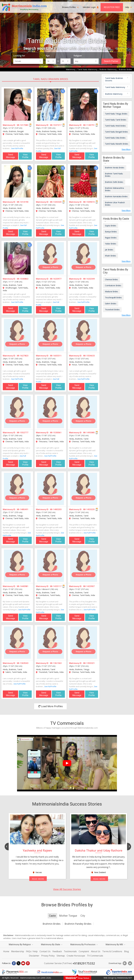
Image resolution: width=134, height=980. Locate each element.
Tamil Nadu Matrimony (115, 87)
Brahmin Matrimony (114, 94)
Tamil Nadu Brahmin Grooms (114, 79)
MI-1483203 (56, 509)
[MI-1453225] (84, 489)
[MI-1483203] (50, 489)
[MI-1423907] (84, 566)
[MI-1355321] (84, 643)
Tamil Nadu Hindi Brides (115, 126)
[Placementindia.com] (15, 972)
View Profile (25, 156)
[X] (19, 963)
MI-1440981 (23, 586)
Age (48, 56)
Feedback (57, 951)
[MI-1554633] (84, 335)
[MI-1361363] (50, 643)
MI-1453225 (89, 509)
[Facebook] (14, 963)
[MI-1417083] (17, 105)
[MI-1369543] (17, 643)
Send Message (10, 156)
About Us (96, 951)
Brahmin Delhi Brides (114, 182)
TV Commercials (95, 956)
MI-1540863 (23, 279)
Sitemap (61, 956)
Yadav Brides (111, 244)
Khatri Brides (110, 256)
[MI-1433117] (50, 566)
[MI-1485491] (17, 489)
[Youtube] (23, 963)
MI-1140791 (89, 125)
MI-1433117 (56, 586)
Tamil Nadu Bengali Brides (116, 132)
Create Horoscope (76, 956)
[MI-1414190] (17, 181)
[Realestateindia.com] (50, 972)
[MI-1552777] (17, 412)
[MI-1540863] (17, 258)
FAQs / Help (32, 951)
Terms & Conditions (112, 951)
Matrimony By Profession (84, 945)
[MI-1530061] (50, 412)
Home (6, 951)
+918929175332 (84, 963)
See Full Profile (17, 148)
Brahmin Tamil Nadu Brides (114, 175)
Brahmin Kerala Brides (115, 168)
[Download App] (125, 963)
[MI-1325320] (50, 181)
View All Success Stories (67, 889)
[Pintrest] (28, 963)
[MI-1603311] (50, 335)
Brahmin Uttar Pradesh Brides (115, 204)
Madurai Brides (111, 291)
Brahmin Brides (52, 924)
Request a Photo (50, 267)
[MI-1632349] (84, 258)
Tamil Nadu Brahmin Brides (50, 79)
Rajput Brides (111, 238)
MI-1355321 (89, 663)
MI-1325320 (56, 202)
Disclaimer (34, 956)
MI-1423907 (89, 586)
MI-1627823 (23, 356)
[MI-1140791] (84, 105)
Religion (78, 56)
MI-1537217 (56, 125)
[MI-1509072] (84, 181)
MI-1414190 (23, 202)
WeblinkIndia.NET (125, 978)
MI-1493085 (89, 433)
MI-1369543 (23, 663)
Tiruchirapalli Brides (113, 298)
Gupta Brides (111, 226)
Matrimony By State (52, 945)
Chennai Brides (111, 279)
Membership (18, 951)
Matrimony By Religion (21, 945)
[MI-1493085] (84, 412)
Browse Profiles (70, 7)
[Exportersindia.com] (119, 972)
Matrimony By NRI (115, 945)
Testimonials (70, 951)
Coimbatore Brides (113, 285)
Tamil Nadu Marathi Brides (117, 144)
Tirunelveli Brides (112, 310)
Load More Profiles (50, 706)
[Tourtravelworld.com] (84, 972)
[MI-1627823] (17, 335)
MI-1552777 (23, 433)
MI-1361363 (56, 663)
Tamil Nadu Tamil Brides (116, 120)
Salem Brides (111, 304)
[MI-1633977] (50, 258)
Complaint (84, 951)
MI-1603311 (56, 356)
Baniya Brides (111, 232)
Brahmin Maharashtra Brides (114, 189)
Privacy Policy (48, 956)
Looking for (19, 56)
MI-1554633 (89, 356)
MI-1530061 (56, 433)
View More (126, 149)
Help (128, 7)
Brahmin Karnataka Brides (116, 196)
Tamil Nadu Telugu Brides (116, 114)
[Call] (30, 91)
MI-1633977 (56, 279)
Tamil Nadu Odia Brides (115, 138)
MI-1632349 (89, 279)
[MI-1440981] (17, 566)
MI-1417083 (23, 125)
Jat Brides (109, 250)
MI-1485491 (23, 509)
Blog (126, 951)
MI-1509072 (89, 202)
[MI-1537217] (50, 105)
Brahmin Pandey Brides (78, 924)
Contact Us (45, 951)
